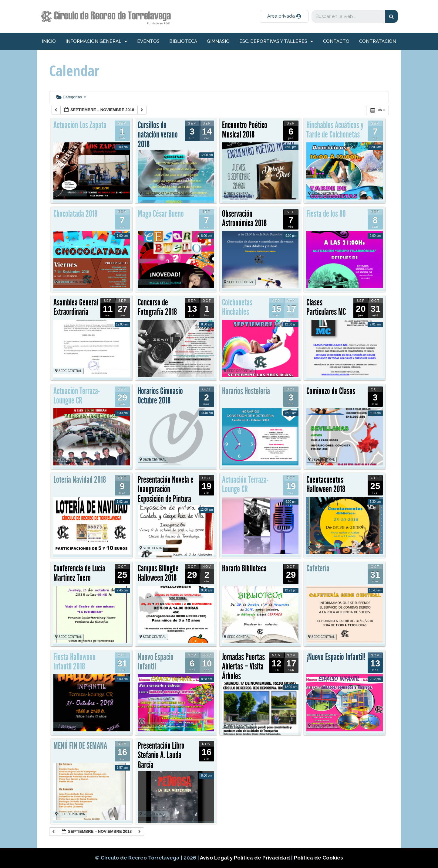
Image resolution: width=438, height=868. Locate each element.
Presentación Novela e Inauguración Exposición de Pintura (166, 489)
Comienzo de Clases (331, 391)
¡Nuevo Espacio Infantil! (336, 657)
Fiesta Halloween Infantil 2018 (74, 662)
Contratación (378, 41)
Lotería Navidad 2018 (80, 480)
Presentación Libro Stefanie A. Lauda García (161, 755)
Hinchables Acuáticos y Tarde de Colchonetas (335, 130)
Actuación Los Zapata (80, 125)
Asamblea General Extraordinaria (76, 307)
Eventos (148, 41)
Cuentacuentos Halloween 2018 (326, 485)
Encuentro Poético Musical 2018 (245, 130)
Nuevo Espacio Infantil (156, 662)
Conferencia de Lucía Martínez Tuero (79, 573)
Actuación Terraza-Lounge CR (245, 485)
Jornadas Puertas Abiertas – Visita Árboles (243, 667)
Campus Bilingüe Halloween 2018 (158, 573)
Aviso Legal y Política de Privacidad (246, 858)
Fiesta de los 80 (326, 214)
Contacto (336, 41)
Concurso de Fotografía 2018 (157, 307)
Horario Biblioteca (244, 568)
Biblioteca (183, 41)
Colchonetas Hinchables (237, 307)
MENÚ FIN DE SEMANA (80, 746)
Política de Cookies (318, 858)
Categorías (71, 97)
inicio (49, 41)
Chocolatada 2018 (75, 214)
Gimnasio (218, 41)
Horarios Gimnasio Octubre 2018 (160, 396)
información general (96, 41)
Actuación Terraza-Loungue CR (77, 396)
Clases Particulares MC (326, 307)
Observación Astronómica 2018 (244, 219)
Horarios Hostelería (246, 391)
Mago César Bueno (161, 214)
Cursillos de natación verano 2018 (158, 135)
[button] (284, 16)
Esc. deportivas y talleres (276, 41)
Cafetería (318, 568)
